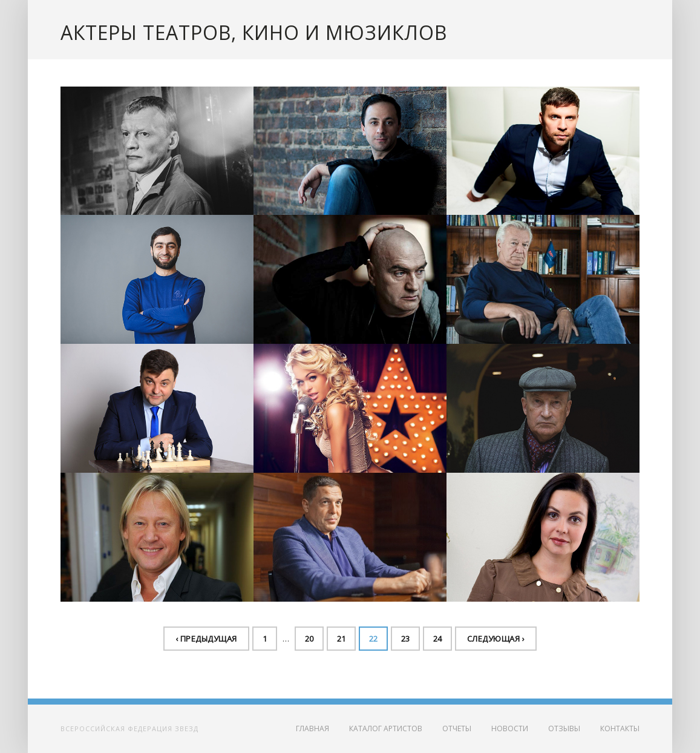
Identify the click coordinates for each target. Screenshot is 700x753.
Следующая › (496, 639)
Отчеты (457, 728)
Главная (312, 728)
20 (309, 639)
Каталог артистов (386, 728)
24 (437, 639)
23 (405, 639)
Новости (510, 728)
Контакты (620, 728)
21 (341, 639)
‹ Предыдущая (206, 639)
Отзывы (564, 728)
